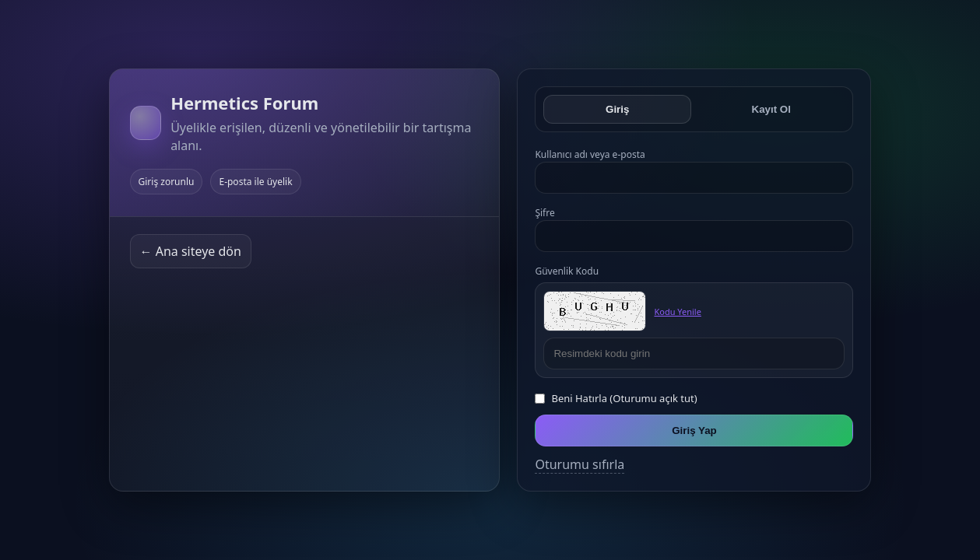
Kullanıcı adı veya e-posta (590, 154)
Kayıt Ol (771, 109)
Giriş (617, 109)
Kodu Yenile (677, 311)
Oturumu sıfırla (580, 464)
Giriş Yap (694, 430)
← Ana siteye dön (191, 251)
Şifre (544, 213)
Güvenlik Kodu (567, 271)
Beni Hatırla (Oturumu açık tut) (624, 398)
